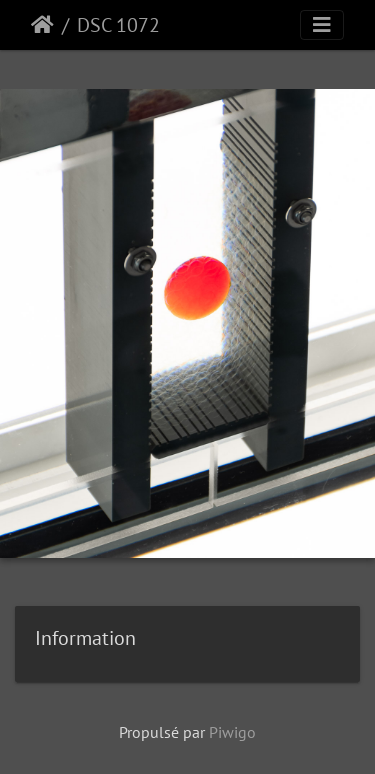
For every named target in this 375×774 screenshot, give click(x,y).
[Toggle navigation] (322, 25)
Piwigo (232, 732)
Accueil (42, 25)
